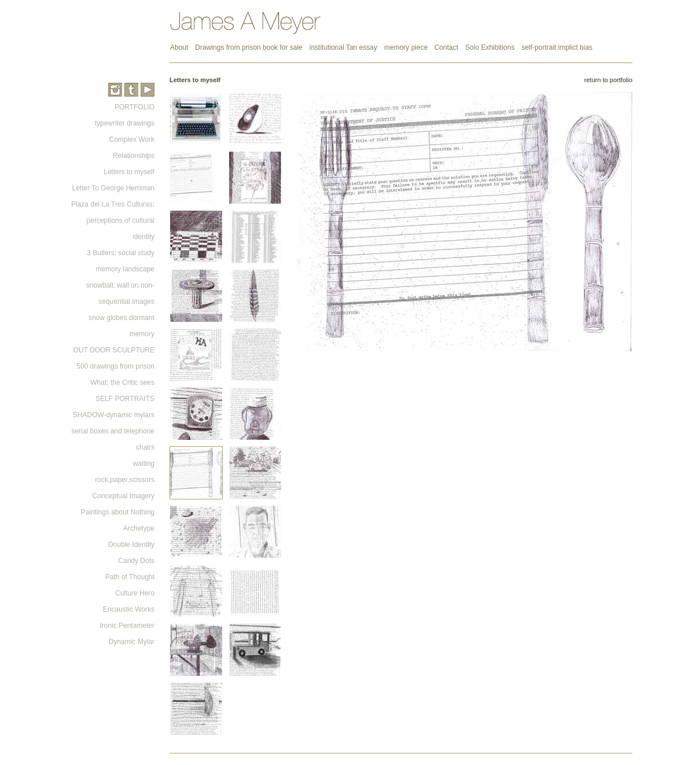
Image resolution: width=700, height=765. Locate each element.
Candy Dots (136, 561)
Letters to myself (129, 172)
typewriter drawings (125, 123)
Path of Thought (130, 577)
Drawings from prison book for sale (248, 47)
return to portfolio (608, 80)
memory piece (407, 47)
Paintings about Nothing (118, 512)
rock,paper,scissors (125, 480)
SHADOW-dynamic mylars (114, 415)
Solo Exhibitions (490, 47)
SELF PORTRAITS (125, 399)
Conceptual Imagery (124, 496)
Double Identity (131, 545)
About (179, 47)
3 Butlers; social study (121, 253)
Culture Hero (135, 593)
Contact (446, 47)
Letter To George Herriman (113, 188)
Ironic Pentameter (127, 626)
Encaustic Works (129, 609)
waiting (144, 464)
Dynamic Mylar (132, 642)
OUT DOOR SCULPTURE (114, 350)
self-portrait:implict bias (557, 47)
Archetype (139, 528)
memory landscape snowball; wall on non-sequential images (120, 285)
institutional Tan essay (343, 47)
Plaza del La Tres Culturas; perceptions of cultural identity (113, 220)
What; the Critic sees (122, 382)
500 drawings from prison (115, 366)
